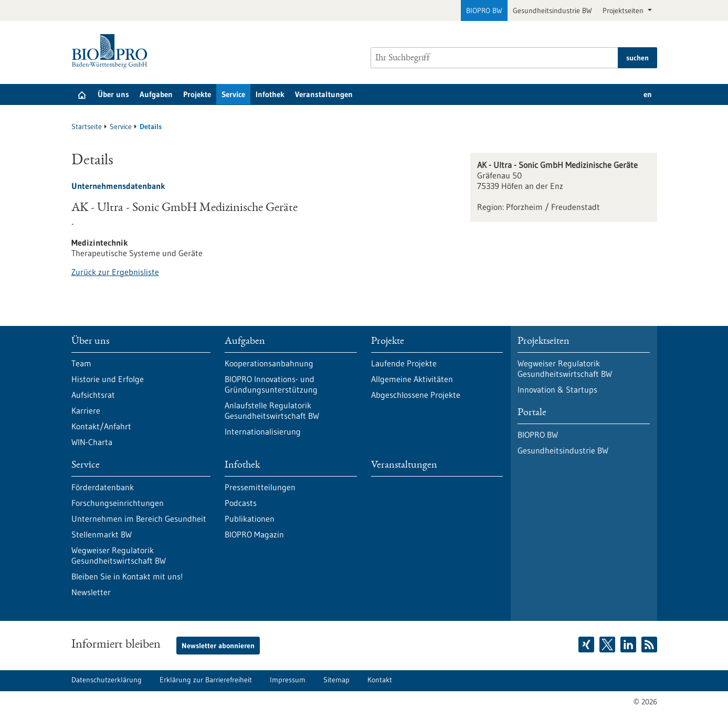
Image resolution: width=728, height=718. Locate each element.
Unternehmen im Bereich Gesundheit (139, 519)
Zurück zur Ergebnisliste (115, 272)
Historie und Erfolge (108, 379)
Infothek (270, 94)
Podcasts (241, 503)
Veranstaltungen (324, 94)
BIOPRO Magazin (254, 534)
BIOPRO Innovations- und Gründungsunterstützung (271, 384)
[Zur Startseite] (112, 51)
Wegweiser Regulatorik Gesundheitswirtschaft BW (119, 555)
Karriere (86, 410)
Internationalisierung (263, 431)
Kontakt (380, 680)
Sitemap (336, 680)
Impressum (288, 680)
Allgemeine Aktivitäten (412, 379)
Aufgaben (156, 94)
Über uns (113, 94)
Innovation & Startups (557, 389)
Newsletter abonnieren (218, 646)
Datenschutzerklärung (107, 680)
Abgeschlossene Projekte (416, 395)
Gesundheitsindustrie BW (552, 10)
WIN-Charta (92, 442)
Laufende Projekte (404, 363)
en (648, 94)
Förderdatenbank (103, 487)
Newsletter (91, 592)
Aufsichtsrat (93, 395)
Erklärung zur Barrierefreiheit (206, 680)
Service (233, 94)
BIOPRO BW (484, 10)
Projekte (197, 94)
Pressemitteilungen (260, 487)
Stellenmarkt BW (102, 534)
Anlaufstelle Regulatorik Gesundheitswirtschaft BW (272, 410)
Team (81, 363)
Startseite (87, 126)
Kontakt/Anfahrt (101, 426)
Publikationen (250, 519)
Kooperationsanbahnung (269, 363)
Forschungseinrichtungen (118, 503)
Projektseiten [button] (624, 10)
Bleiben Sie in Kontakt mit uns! (127, 576)
